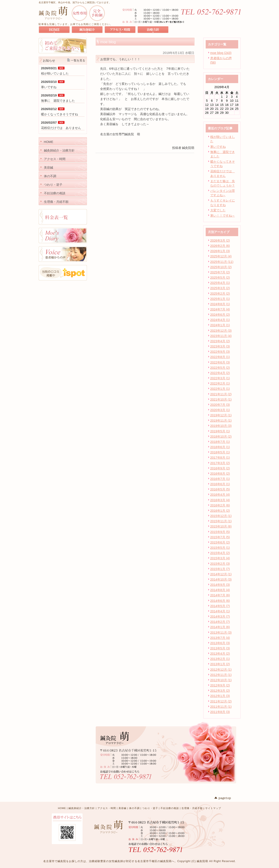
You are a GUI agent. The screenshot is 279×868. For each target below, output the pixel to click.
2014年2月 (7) (220, 622)
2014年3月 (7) (220, 617)
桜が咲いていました (55, 73)
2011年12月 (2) (221, 701)
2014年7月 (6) (220, 595)
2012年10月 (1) (221, 680)
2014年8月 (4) (220, 590)
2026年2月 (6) (220, 246)
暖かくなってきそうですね (59, 114)
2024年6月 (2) (220, 315)
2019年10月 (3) (221, 426)
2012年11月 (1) (221, 675)
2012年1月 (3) (220, 696)
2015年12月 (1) (221, 516)
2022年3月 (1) (220, 378)
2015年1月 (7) (220, 569)
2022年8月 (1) (220, 357)
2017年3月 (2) (220, 463)
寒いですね (218, 147)
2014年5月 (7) (220, 606)
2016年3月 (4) (220, 500)
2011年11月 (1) (221, 707)
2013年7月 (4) (220, 638)
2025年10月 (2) (221, 267)
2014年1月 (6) (220, 627)
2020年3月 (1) (220, 410)
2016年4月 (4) (220, 495)
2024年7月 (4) (220, 309)
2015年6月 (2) (220, 542)
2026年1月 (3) (220, 251)
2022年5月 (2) (220, 368)
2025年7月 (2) (220, 272)
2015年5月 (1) (220, 548)
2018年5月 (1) (220, 452)
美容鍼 (122, 808)
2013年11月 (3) (221, 633)
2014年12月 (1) (221, 574)
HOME (62, 808)
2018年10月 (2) (221, 437)
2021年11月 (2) (221, 394)
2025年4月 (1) (220, 283)
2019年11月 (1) (221, 421)
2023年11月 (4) (221, 336)
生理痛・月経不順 (192, 808)
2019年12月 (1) (221, 415)
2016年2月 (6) (220, 505)
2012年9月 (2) (220, 685)
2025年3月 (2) (220, 288)
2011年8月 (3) (220, 712)
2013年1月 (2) (220, 664)
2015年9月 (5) (220, 532)
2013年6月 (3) (220, 643)
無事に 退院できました (58, 101)
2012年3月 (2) (220, 691)
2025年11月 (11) (222, 262)
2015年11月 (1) (221, 521)
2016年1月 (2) (220, 511)
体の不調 (134, 808)
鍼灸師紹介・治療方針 (82, 808)
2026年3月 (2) (220, 241)
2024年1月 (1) (220, 325)
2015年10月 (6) (221, 526)
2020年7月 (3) (220, 405)
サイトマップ (213, 808)
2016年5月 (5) (220, 489)
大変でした (218, 210)
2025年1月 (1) (220, 299)
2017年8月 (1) (220, 458)
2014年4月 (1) (220, 611)
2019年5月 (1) (220, 431)
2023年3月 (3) (220, 346)
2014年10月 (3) (221, 579)
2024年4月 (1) (220, 320)
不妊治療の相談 (170, 808)
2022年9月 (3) (220, 352)
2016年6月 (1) (220, 484)
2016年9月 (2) (220, 468)
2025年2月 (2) (220, 294)
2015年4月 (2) (220, 553)
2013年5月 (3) (220, 648)
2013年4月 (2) (220, 654)
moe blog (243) (221, 53)
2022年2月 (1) (220, 383)
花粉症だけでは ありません (61, 128)
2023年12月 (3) (221, 331)
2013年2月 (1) (220, 659)
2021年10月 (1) (221, 399)
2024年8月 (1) (220, 304)
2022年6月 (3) (220, 362)
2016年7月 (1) (220, 479)
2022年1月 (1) (220, 389)
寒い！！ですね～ (223, 216)
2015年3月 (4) (220, 558)
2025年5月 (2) (220, 278)
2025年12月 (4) (221, 256)
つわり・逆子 (150, 808)
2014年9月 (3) (220, 585)
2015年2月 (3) (220, 564)
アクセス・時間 (107, 808)
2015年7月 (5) (220, 537)
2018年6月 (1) (220, 447)
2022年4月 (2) (220, 373)
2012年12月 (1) (221, 670)
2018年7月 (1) (220, 442)
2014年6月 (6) (220, 601)
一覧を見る (78, 60)
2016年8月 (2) (220, 474)
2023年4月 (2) (220, 341)
